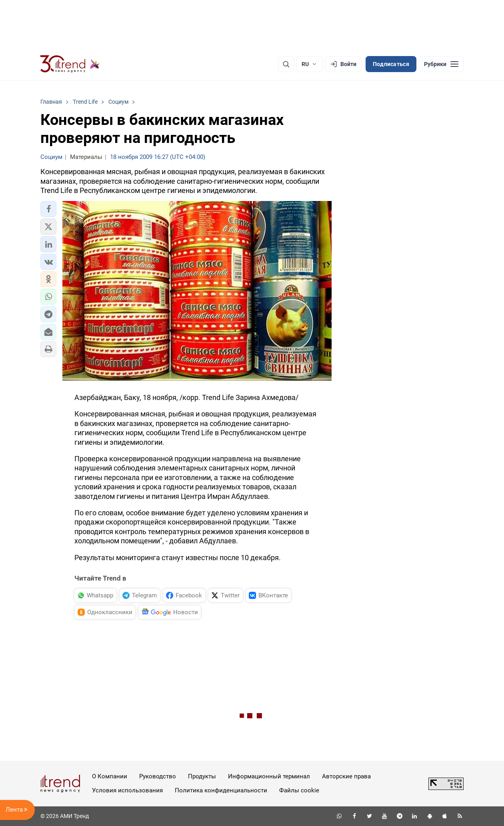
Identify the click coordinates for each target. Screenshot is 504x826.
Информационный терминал (269, 776)
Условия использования (127, 790)
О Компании (110, 776)
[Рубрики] (441, 64)
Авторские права (346, 776)
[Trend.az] (70, 64)
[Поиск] (286, 64)
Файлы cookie (299, 790)
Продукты (202, 776)
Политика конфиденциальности (221, 790)
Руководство (158, 776)
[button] (48, 209)
